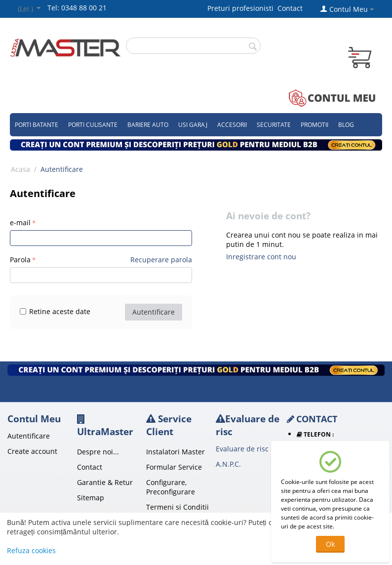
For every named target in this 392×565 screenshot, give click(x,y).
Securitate (274, 125)
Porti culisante (93, 125)
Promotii (314, 125)
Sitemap (91, 498)
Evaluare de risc (242, 449)
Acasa (20, 169)
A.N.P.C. (228, 464)
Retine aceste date (55, 311)
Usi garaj (193, 125)
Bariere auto (148, 125)
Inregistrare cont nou (261, 257)
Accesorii (232, 125)
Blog (346, 125)
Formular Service (174, 467)
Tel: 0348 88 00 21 (77, 8)
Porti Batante (37, 125)
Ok (330, 544)
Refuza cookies (31, 550)
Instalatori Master (176, 452)
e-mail (20, 222)
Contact (290, 8)
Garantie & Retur (105, 482)
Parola (20, 260)
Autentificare (154, 312)
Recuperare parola (161, 260)
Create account (32, 451)
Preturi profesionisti (242, 8)
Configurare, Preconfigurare (171, 487)
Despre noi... (98, 452)
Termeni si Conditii (177, 507)
